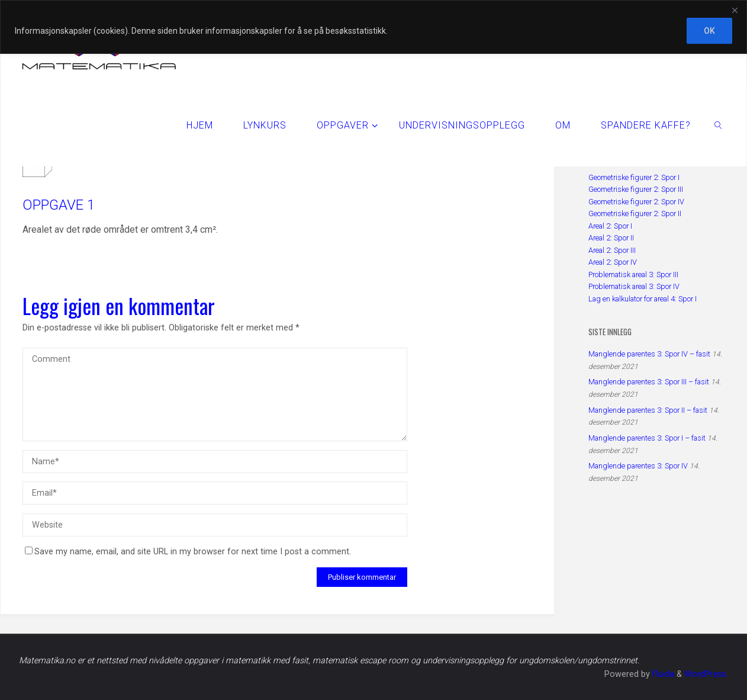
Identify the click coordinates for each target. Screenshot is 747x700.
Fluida (662, 674)
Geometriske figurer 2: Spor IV (636, 202)
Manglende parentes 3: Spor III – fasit (649, 382)
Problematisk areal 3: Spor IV (634, 286)
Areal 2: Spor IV (613, 262)
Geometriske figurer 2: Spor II (635, 213)
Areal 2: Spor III (612, 250)
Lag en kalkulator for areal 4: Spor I (643, 299)
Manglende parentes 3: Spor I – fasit (647, 438)
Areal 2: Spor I (610, 226)
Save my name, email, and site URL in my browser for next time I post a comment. (188, 552)
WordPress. (706, 674)
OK (709, 31)
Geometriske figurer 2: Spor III (636, 189)
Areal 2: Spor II (611, 238)
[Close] (735, 10)
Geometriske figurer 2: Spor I (634, 177)
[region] (374, 27)
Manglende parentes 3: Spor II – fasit (648, 410)
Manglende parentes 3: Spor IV (638, 466)
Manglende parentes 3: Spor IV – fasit (649, 354)
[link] (719, 125)
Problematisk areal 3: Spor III (633, 274)
